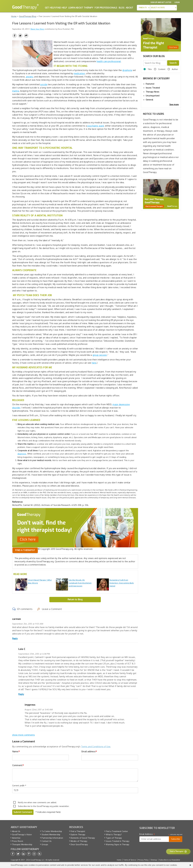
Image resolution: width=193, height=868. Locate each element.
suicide (44, 84)
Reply (15, 638)
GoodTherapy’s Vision (22, 835)
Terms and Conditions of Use (96, 747)
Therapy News (153, 92)
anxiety (30, 77)
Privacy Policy (143, 860)
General (149, 100)
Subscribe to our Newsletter (170, 860)
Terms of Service (130, 860)
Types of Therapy (114, 838)
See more (174, 104)
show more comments (24, 735)
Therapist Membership (22, 844)
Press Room (18, 841)
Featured (150, 84)
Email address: (89, 751)
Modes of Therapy (79, 841)
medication (79, 73)
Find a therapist (25, 550)
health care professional (109, 61)
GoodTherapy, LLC (38, 860)
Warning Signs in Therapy (118, 844)
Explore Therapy (78, 835)
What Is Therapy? (114, 835)
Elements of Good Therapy (83, 838)
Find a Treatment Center (117, 831)
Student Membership (51, 835)
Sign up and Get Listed (161, 2)
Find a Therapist (78, 831)
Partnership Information (52, 838)
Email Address (147, 834)
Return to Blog (75, 599)
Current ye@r (19, 786)
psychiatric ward (96, 126)
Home (119, 860)
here (94, 363)
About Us (16, 831)
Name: (16, 751)
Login (177, 2)
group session (100, 355)
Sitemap (154, 860)
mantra (16, 91)
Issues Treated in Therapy (118, 841)
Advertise (16, 838)
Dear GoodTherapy (79, 844)
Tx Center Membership (52, 831)
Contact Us (47, 841)
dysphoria (127, 70)
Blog (121, 8)
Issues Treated (153, 88)
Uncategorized (153, 96)
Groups (45, 844)
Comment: (18, 765)
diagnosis (22, 454)
